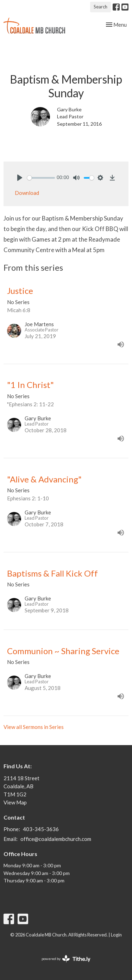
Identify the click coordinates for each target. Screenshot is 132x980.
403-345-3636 (41, 829)
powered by (66, 959)
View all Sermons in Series (34, 727)
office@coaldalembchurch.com (56, 839)
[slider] (41, 178)
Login (116, 935)
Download (27, 193)
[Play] (20, 178)
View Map (15, 802)
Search (100, 7)
